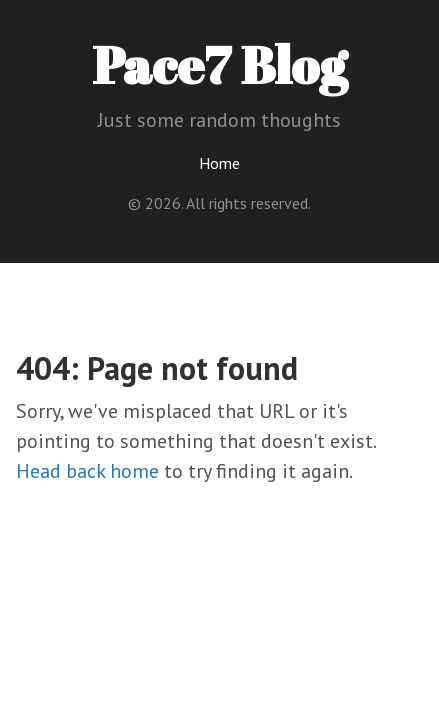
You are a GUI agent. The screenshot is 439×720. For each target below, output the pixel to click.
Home (219, 163)
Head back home (87, 471)
